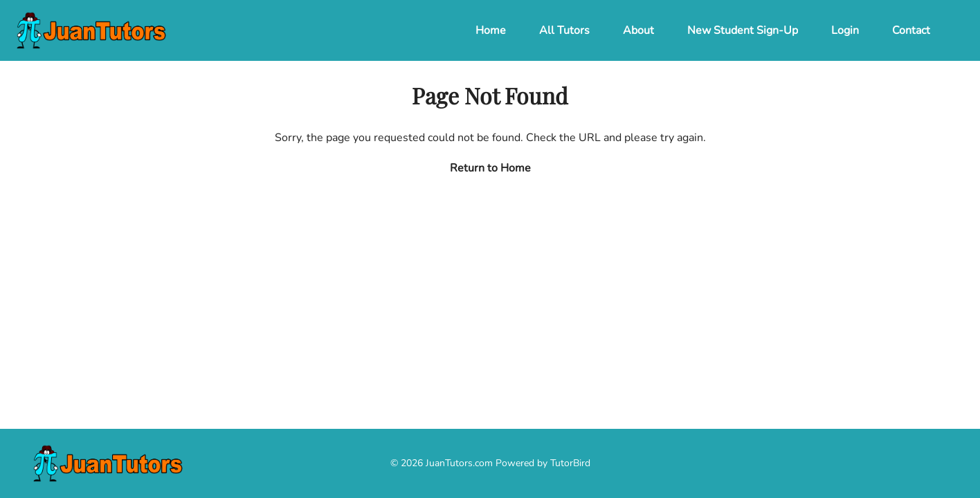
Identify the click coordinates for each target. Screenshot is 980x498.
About (638, 30)
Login (845, 30)
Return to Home (490, 168)
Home (491, 30)
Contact (911, 30)
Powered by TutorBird (543, 463)
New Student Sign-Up (743, 30)
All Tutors (564, 30)
